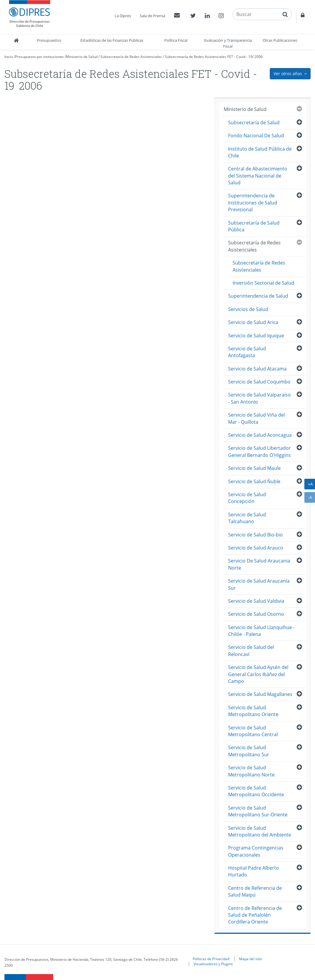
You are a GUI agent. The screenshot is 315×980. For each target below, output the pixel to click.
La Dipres (123, 16)
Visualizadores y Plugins (213, 964)
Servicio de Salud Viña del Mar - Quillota (256, 418)
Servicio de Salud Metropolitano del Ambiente (260, 831)
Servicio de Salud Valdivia (256, 601)
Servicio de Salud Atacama (257, 369)
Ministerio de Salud (82, 57)
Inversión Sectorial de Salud (263, 283)
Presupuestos (49, 40)
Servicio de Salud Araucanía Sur (259, 584)
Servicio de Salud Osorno (256, 614)
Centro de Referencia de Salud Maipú (255, 891)
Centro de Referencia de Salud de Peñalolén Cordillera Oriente (255, 915)
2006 (259, 57)
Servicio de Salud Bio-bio (255, 535)
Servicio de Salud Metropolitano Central (253, 731)
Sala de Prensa (152, 16)
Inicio (9, 57)
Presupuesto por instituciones (39, 57)
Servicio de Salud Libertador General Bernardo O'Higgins (259, 451)
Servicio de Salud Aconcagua (260, 435)
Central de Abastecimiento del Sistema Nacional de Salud (258, 176)
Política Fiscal (176, 40)
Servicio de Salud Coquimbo (259, 382)
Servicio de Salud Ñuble (254, 481)
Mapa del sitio (251, 959)
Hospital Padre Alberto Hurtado (254, 871)
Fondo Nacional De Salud (256, 136)
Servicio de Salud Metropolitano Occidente (256, 791)
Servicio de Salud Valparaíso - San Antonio (259, 398)
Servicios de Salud (248, 309)
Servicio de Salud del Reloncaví (251, 651)
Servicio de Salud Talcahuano (247, 518)
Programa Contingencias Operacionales (256, 851)
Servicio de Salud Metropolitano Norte (251, 771)
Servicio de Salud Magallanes (260, 694)
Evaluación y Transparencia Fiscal (228, 43)
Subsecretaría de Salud (254, 122)
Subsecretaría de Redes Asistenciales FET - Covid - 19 (209, 57)
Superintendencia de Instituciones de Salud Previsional (253, 203)
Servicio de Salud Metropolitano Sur (249, 751)
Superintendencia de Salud (258, 296)
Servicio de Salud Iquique (256, 336)
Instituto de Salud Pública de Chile (260, 152)
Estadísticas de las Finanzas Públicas (112, 40)
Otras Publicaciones (280, 40)
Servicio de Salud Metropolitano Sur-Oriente (258, 811)
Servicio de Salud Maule (254, 468)
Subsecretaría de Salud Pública (254, 226)
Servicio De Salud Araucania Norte (259, 564)
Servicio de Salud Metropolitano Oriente (253, 711)
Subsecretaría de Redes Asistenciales (131, 57)
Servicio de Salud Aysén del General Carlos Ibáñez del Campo (258, 674)
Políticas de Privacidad (211, 959)
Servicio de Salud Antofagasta (247, 352)
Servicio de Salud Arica (253, 322)
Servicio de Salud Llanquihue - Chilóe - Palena (261, 631)
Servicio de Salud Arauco (256, 548)
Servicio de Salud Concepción (247, 498)
